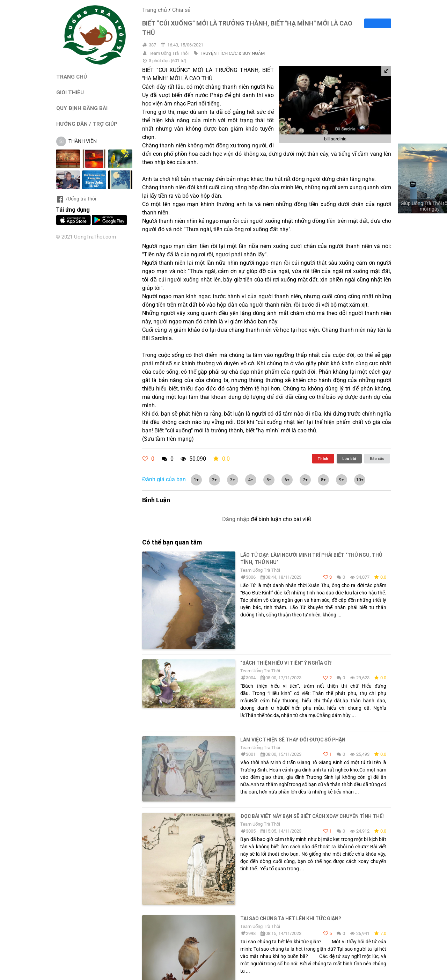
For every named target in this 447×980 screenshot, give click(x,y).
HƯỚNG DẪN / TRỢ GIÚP (87, 124)
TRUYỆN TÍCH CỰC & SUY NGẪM (232, 53)
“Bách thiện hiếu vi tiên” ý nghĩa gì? (286, 663)
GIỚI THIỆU (70, 92)
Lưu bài (349, 459)
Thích (323, 459)
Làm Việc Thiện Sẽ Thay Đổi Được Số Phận (293, 740)
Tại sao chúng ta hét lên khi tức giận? (291, 919)
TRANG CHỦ (72, 77)
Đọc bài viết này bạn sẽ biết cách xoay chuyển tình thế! (312, 816)
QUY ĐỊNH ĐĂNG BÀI (82, 108)
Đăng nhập (236, 519)
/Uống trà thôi (76, 199)
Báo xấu (377, 459)
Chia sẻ (181, 10)
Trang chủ (155, 10)
